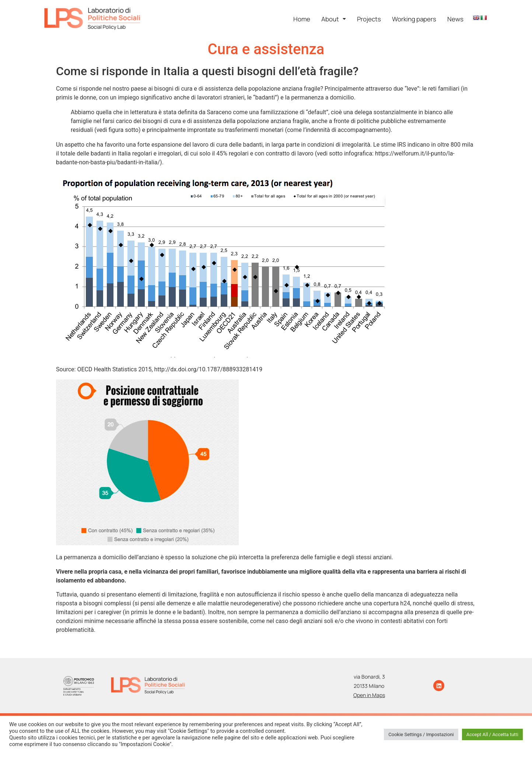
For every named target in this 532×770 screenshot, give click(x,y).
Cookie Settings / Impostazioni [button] (421, 734)
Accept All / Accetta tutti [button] (492, 734)
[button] (334, 19)
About (334, 19)
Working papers (414, 19)
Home (302, 19)
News (455, 19)
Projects (369, 19)
